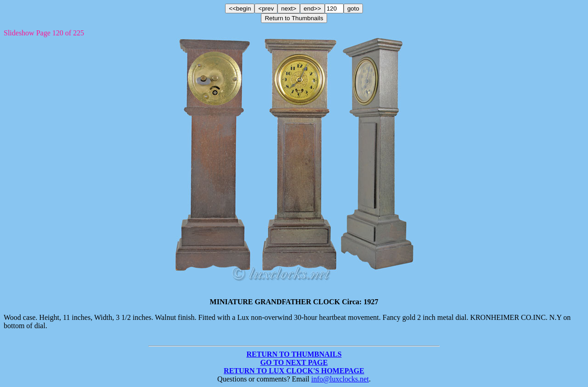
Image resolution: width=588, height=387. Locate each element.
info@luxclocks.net (340, 379)
